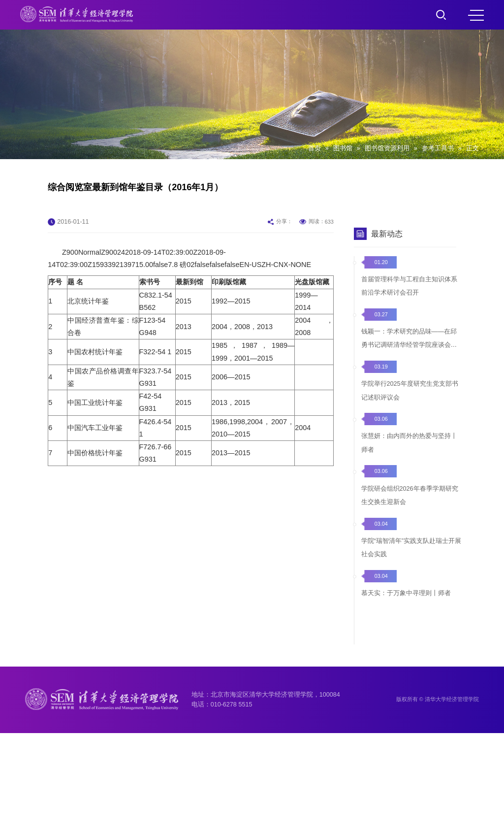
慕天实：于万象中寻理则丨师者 (406, 635)
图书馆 (343, 148)
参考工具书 (438, 148)
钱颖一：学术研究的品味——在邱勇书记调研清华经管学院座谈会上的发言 (409, 378)
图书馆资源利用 (387, 148)
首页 (315, 148)
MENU (476, 15)
